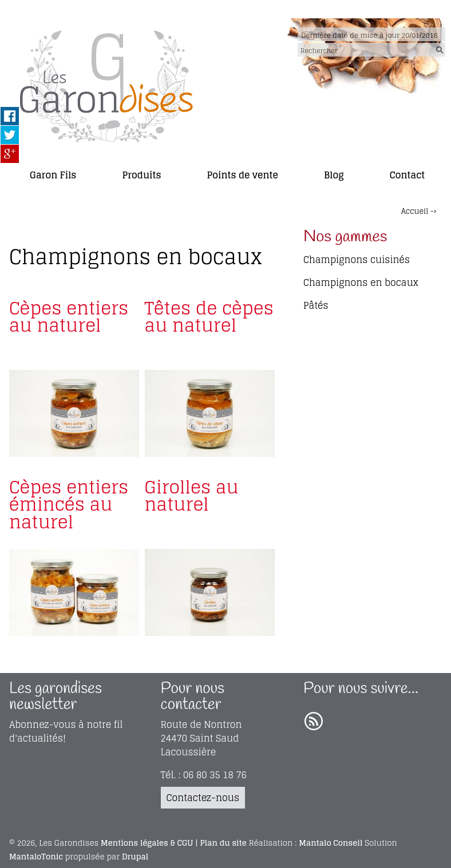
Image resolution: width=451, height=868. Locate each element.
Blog (334, 175)
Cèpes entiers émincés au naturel (69, 504)
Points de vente (243, 175)
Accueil (415, 211)
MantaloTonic (36, 857)
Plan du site (223, 843)
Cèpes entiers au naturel (69, 316)
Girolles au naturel (192, 495)
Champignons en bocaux (361, 282)
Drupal (135, 857)
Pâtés (316, 305)
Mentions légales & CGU (147, 843)
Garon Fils (53, 175)
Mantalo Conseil (331, 843)
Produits (141, 175)
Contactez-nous (203, 798)
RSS (314, 721)
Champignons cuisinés (357, 260)
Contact (408, 175)
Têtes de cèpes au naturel (209, 316)
